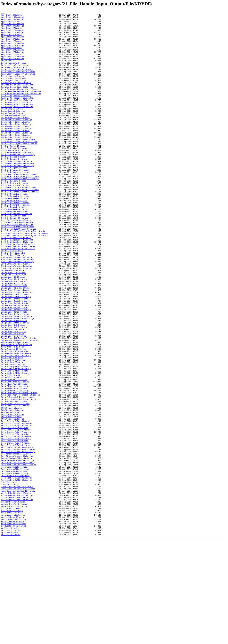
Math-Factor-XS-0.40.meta (15, 419)
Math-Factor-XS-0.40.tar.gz (16, 424)
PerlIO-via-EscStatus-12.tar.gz (18, 540)
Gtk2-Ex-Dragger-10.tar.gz (15, 204)
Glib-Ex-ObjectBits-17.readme (17, 123)
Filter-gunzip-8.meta (13, 89)
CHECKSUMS (6, 71)
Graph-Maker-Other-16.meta (15, 144)
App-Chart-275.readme (13, 66)
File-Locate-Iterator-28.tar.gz (18, 86)
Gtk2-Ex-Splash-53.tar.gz (15, 259)
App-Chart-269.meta (11, 16)
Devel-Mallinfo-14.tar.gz (15, 79)
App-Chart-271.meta (11, 31)
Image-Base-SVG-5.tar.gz (14, 390)
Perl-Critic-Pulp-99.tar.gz (16, 532)
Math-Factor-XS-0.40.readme (16, 422)
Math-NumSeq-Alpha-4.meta (15, 443)
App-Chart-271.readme (13, 34)
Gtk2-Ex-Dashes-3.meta (13, 186)
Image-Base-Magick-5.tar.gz (16, 359)
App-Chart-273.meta (11, 47)
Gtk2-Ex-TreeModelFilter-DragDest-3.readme (24, 278)
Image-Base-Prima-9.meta (14, 383)
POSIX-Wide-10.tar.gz (13, 490)
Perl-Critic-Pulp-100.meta (15, 503)
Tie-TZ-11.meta (9, 576)
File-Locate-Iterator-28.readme (18, 84)
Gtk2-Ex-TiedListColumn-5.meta (18, 270)
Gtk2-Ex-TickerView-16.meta (16, 262)
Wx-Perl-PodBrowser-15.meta (16, 590)
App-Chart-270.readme (13, 26)
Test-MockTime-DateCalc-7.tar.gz (19, 555)
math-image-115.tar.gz (13, 616)
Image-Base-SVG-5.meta (13, 388)
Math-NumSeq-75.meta (12, 432)
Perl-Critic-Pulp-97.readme (16, 514)
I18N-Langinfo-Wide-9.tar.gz (17, 320)
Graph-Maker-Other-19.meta (15, 160)
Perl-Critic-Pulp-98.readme (16, 521)
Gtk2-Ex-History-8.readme (15, 217)
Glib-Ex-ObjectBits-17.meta (16, 121)
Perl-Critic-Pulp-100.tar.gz (17, 508)
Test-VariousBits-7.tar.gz (15, 561)
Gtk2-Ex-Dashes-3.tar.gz (14, 189)
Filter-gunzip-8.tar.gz (14, 94)
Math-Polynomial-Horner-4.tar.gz (19, 477)
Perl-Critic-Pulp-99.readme (16, 529)
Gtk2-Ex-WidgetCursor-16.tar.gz (18, 296)
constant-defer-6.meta (13, 600)
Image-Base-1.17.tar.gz (14, 328)
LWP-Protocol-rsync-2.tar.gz (17, 411)
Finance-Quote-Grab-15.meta (16, 97)
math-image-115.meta (12, 613)
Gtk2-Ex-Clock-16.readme (14, 176)
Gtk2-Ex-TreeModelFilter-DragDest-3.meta (23, 275)
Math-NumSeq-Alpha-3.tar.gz (16, 440)
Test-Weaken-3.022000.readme (17, 571)
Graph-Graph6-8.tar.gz (13, 131)
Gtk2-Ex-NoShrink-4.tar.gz (15, 244)
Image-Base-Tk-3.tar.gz (14, 396)
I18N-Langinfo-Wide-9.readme (17, 317)
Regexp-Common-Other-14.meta (17, 548)
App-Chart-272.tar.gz (13, 45)
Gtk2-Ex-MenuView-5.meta (14, 231)
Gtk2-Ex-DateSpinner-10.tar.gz (18, 197)
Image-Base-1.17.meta (13, 322)
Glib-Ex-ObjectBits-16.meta (16, 113)
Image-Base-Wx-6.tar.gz (14, 401)
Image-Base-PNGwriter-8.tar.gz (18, 380)
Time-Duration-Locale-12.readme (18, 584)
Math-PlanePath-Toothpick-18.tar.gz (20, 472)
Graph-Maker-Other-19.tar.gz (17, 162)
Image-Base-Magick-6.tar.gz (16, 364)
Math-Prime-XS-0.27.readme (15, 482)
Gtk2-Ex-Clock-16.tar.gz (14, 178)
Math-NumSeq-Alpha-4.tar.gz (16, 445)
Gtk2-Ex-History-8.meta (14, 215)
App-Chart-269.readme (13, 18)
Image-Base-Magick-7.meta (15, 367)
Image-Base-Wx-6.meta (13, 398)
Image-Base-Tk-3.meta (13, 393)
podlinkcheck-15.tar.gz (14, 621)
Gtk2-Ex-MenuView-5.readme (15, 233)
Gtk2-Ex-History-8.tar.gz (15, 220)
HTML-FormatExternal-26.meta (17, 307)
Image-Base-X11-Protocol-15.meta (19, 404)
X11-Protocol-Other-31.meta (16, 595)
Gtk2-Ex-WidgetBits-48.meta (16, 283)
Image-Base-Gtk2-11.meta (14, 341)
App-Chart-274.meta (11, 55)
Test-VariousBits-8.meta (14, 563)
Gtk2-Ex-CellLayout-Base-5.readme (19, 168)
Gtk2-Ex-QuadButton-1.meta (15, 252)
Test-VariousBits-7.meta (14, 558)
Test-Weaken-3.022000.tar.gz (17, 574)
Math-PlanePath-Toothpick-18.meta (19, 469)
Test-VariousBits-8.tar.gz (15, 566)
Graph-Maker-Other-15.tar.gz (17, 141)
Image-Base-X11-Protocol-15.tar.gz (20, 406)
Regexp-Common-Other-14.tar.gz (18, 550)
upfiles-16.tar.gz (11, 639)
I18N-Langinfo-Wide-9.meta (15, 314)
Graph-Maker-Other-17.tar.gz (17, 152)
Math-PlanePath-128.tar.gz (15, 461)
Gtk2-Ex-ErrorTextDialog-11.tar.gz (20, 212)
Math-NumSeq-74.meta (12, 427)
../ (3, 13)
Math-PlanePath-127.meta (14, 453)
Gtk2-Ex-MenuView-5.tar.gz (15, 236)
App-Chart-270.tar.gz (13, 29)
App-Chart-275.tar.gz (13, 68)
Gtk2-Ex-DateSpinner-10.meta (17, 191)
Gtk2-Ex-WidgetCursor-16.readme (18, 293)
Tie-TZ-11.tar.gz (10, 579)
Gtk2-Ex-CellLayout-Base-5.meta (18, 165)
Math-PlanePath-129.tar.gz (15, 466)
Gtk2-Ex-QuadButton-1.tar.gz (17, 254)
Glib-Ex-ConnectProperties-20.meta (20, 105)
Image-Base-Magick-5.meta (15, 356)
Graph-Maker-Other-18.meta (15, 155)
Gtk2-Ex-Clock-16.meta (13, 173)
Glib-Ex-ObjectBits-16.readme (17, 115)
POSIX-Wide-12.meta (11, 498)
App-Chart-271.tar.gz (13, 37)
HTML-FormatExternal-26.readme (18, 309)
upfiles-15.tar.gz (11, 634)
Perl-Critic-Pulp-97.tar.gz (16, 516)
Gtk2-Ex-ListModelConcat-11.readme (20, 225)
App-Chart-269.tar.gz (13, 21)
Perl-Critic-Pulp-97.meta (15, 511)
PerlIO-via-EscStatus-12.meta (17, 535)
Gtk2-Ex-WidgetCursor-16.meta (17, 291)
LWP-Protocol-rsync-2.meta (15, 409)
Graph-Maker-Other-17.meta (15, 149)
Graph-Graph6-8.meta (12, 128)
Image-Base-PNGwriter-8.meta (17, 377)
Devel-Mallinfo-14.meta (14, 73)
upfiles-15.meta (10, 631)
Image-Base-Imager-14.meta (15, 346)
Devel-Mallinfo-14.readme (15, 76)
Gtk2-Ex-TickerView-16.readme (17, 265)
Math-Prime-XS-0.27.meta (14, 480)
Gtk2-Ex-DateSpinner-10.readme (18, 194)
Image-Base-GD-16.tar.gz (14, 333)
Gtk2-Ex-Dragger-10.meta (14, 199)
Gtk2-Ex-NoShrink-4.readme (15, 241)
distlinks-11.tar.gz (12, 611)
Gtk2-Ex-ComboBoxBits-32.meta (17, 181)
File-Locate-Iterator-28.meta (17, 81)
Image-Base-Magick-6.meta (15, 362)
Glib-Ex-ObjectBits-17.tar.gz (17, 126)
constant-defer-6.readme (14, 603)
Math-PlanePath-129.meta (14, 464)
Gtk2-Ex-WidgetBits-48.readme (17, 286)
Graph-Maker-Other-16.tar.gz (17, 147)
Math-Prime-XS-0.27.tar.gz (15, 485)
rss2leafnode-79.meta (13, 624)
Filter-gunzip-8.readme (14, 92)
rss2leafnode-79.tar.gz (14, 629)
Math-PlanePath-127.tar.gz (15, 456)
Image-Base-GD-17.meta (13, 335)
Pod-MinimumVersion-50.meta (16, 542)
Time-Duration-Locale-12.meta (17, 582)
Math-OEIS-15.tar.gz (12, 451)
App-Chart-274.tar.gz (13, 60)
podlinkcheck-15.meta (13, 618)
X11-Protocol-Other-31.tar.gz (17, 597)
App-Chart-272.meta (11, 39)
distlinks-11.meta (11, 608)
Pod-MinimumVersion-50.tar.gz (17, 545)
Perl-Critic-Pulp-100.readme (17, 506)
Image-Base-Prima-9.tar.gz (15, 385)
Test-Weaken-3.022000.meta (15, 569)
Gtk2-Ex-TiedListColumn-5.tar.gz (19, 273)
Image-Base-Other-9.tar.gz (15, 375)
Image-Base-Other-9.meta (14, 372)
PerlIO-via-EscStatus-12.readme (18, 537)
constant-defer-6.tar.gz (14, 605)
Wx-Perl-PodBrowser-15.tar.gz (17, 592)
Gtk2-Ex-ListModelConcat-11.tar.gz (20, 228)
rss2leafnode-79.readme (14, 626)
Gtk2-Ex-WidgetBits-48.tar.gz (17, 288)
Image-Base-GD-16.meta (13, 330)
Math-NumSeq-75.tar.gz (13, 435)
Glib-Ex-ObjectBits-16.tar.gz (17, 118)
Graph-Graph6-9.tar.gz (13, 136)
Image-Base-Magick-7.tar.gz (16, 369)
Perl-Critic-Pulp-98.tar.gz (16, 524)
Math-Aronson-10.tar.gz (14, 417)
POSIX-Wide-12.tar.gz (13, 500)
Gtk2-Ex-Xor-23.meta (12, 299)
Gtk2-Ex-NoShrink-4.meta (14, 238)
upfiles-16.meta (10, 637)
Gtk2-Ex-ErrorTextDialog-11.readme (20, 210)
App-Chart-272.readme (13, 42)
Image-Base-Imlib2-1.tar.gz (16, 354)
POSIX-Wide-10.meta (11, 487)
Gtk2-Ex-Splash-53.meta (14, 257)
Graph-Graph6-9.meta (12, 134)
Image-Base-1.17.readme (14, 325)
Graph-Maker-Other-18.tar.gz (17, 157)
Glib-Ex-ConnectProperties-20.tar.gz (21, 110)
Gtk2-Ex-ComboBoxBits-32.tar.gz (18, 183)
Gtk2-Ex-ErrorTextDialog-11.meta (19, 207)
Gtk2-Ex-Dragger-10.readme (15, 202)
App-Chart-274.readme (13, 58)
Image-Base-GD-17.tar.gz (14, 338)
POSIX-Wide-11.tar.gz (13, 495)
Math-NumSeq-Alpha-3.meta (15, 438)
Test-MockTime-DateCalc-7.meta (18, 553)
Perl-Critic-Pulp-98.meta (15, 519)
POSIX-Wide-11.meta (11, 493)
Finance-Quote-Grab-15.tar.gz (17, 102)
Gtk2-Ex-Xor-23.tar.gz (13, 304)
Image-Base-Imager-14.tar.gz (17, 348)
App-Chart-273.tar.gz (13, 52)
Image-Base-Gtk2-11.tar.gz (15, 343)
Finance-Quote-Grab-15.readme (17, 100)
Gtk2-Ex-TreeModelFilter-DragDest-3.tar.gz (24, 280)
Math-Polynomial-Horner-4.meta (18, 474)
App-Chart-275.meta (11, 63)
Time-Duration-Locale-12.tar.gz (18, 587)
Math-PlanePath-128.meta (14, 459)
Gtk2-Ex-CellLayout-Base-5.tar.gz (19, 170)
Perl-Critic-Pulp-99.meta (15, 527)
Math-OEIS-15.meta (11, 448)
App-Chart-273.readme (13, 50)
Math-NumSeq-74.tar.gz (13, 430)
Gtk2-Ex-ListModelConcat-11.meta (19, 223)
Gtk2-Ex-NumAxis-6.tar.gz (15, 249)
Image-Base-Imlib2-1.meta (15, 351)
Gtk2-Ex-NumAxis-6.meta (14, 246)
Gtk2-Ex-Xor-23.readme (13, 301)
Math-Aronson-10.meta (13, 414)
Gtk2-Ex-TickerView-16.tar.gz (17, 267)
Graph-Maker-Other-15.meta (15, 139)
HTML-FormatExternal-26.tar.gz (18, 312)
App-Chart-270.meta (11, 24)
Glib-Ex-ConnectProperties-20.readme (21, 107)
